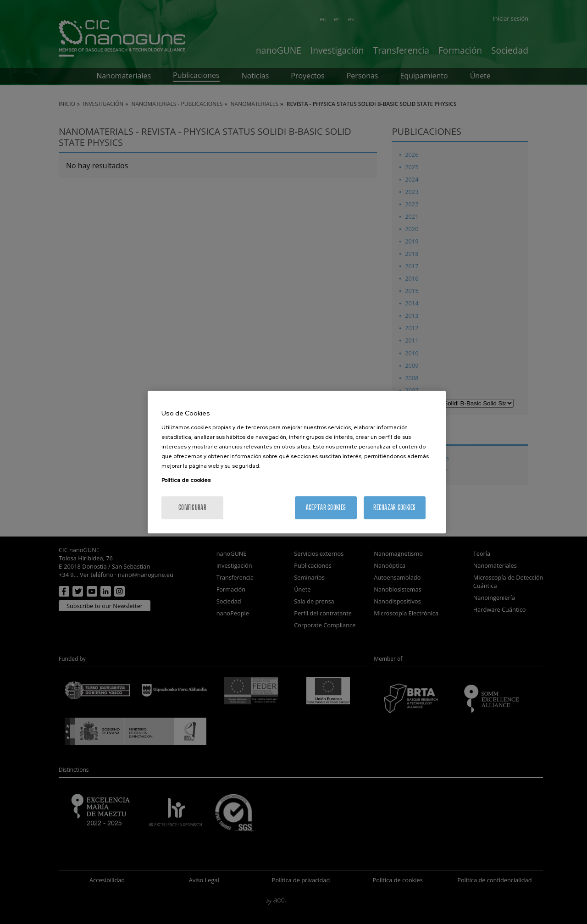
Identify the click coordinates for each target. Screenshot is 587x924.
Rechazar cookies (394, 507)
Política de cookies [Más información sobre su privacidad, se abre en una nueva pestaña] (186, 480)
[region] (297, 462)
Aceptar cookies (326, 507)
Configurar (192, 507)
